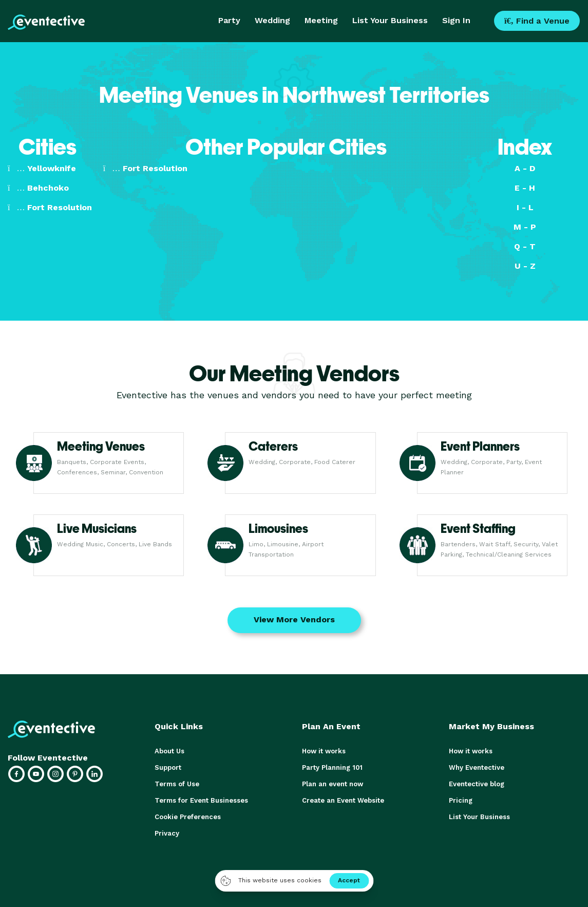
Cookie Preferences (188, 817)
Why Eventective (477, 767)
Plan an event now (333, 784)
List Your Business (390, 20)
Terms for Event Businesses (201, 800)
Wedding (272, 20)
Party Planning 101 (332, 767)
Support (168, 767)
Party (229, 20)
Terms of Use (177, 784)
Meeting (321, 20)
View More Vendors (294, 619)
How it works (324, 751)
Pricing (461, 800)
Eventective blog (477, 784)
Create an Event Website (343, 800)
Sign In (456, 20)
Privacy (167, 833)
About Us (169, 751)
